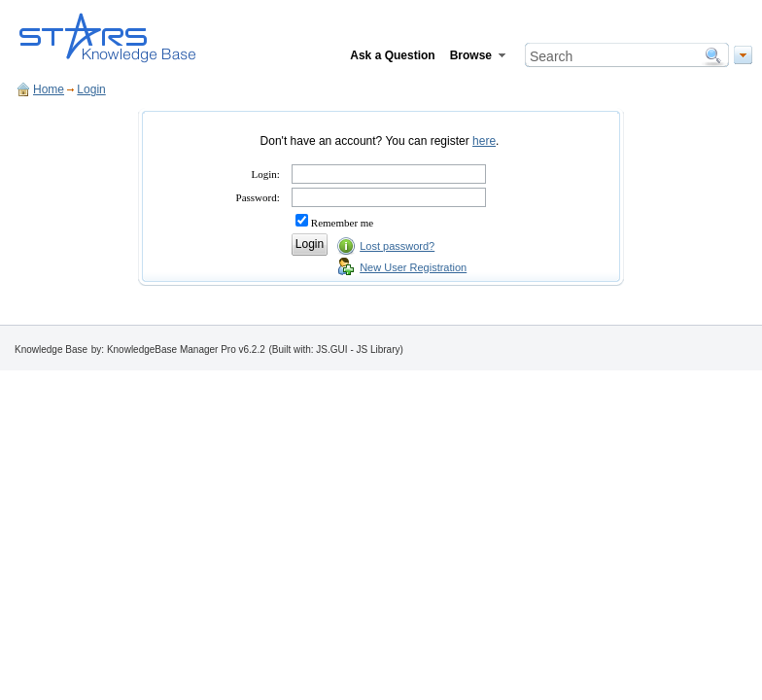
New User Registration (413, 267)
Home (49, 89)
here (484, 141)
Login (91, 89)
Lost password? (397, 246)
